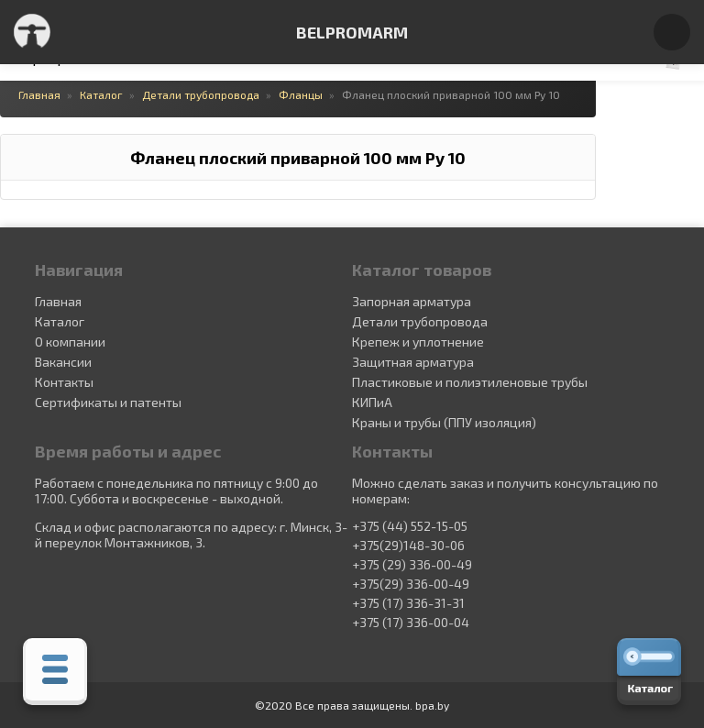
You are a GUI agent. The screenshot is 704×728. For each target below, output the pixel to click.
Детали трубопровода (420, 321)
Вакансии (63, 362)
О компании (70, 342)
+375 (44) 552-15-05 (410, 526)
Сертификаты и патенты (108, 402)
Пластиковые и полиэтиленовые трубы (470, 382)
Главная (58, 301)
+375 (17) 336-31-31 (408, 603)
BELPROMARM (352, 32)
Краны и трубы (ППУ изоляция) (444, 422)
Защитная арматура (413, 362)
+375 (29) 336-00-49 (412, 565)
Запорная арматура (412, 301)
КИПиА (372, 402)
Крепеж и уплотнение (418, 342)
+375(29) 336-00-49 (411, 584)
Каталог (60, 321)
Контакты (64, 382)
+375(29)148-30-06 (408, 546)
